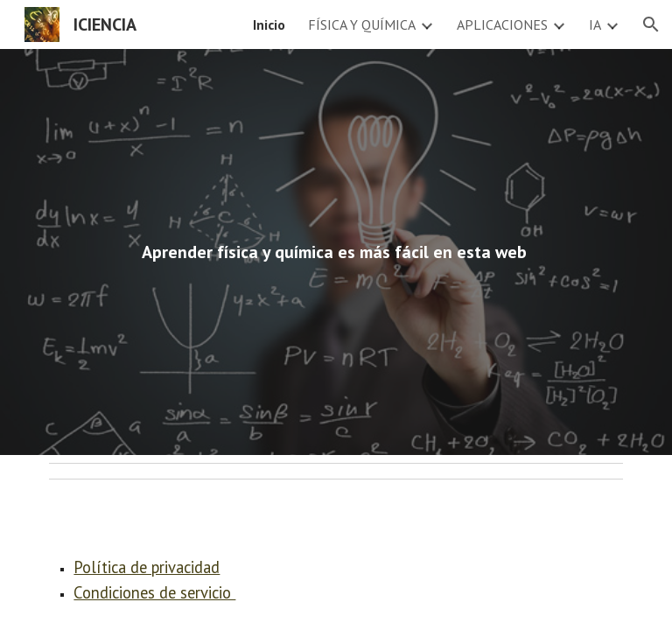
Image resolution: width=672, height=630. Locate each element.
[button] (651, 24)
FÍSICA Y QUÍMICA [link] (362, 24)
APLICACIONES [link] (502, 24)
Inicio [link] (269, 24)
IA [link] (595, 24)
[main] (336, 252)
